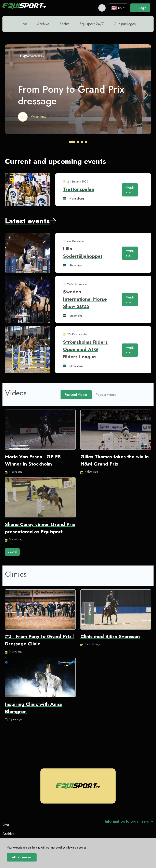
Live (24, 24)
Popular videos (106, 394)
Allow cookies (22, 857)
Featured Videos (76, 394)
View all (12, 552)
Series (64, 24)
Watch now (38, 116)
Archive (43, 24)
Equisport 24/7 (92, 24)
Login (140, 8)
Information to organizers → (129, 821)
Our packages (125, 24)
